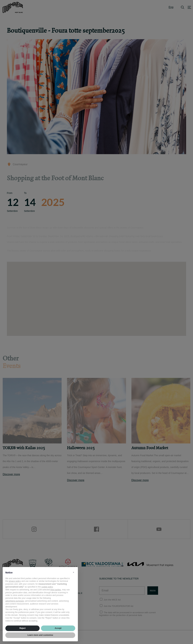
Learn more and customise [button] (40, 635)
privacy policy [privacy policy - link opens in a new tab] (15, 581)
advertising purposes (15, 601)
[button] (74, 572)
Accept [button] (58, 628)
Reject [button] (22, 628)
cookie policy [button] (47, 587)
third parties (56, 590)
